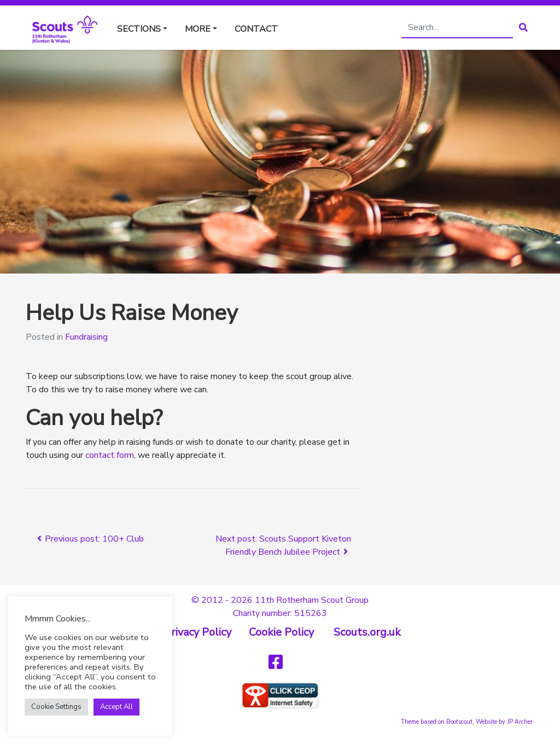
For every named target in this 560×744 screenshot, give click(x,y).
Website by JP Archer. (505, 722)
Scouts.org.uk (367, 632)
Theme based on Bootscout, (437, 722)
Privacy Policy (198, 632)
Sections (139, 29)
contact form (110, 455)
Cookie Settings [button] (56, 707)
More (198, 29)
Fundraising (86, 337)
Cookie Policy (281, 632)
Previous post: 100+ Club (89, 539)
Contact (256, 29)
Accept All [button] (116, 707)
